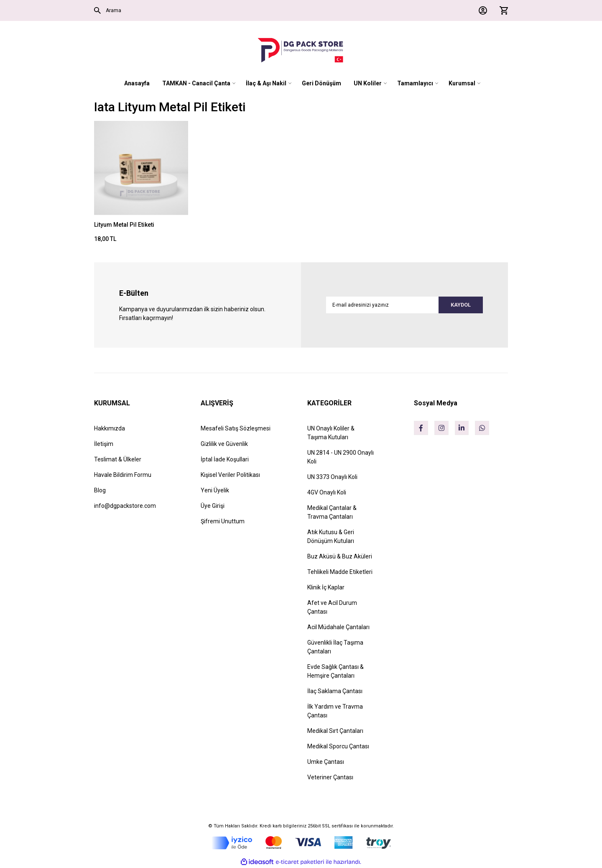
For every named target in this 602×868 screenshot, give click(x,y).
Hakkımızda (110, 428)
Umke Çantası (326, 762)
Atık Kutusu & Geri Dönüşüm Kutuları (331, 536)
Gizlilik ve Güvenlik (224, 444)
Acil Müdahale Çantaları (338, 627)
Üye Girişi (213, 506)
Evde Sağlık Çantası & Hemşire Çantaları (335, 671)
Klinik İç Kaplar (326, 587)
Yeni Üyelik (215, 490)
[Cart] (502, 10)
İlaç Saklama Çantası (335, 691)
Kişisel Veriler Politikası (230, 475)
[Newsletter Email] (404, 305)
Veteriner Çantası (330, 777)
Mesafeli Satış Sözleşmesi (236, 428)
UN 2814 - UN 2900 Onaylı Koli (341, 457)
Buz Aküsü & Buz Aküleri (340, 556)
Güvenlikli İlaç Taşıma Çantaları (335, 647)
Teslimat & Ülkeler (118, 459)
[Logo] (301, 50)
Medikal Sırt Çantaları (335, 731)
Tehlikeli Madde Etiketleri (340, 572)
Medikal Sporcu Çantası (338, 746)
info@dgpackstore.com (125, 506)
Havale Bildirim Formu (123, 475)
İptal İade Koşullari (225, 459)
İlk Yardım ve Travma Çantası (335, 711)
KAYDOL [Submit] (457, 305)
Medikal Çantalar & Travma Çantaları (332, 512)
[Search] (194, 10)
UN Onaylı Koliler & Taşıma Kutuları (331, 433)
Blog (100, 490)
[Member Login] (481, 10)
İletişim (104, 444)
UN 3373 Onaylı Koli (332, 477)
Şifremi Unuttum (223, 521)
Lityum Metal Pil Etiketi (124, 225)
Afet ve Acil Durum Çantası (332, 607)
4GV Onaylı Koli (327, 492)
